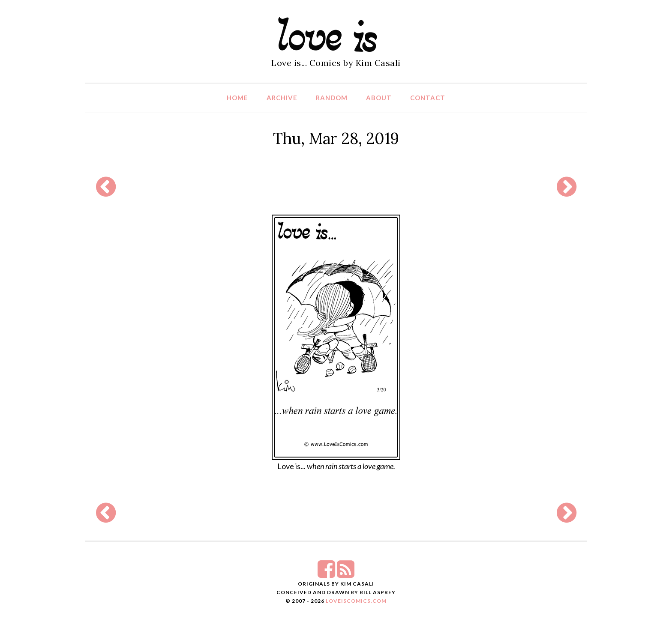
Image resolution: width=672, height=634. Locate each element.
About (379, 98)
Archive (282, 98)
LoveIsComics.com (356, 601)
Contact (428, 98)
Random (332, 98)
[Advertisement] (336, 187)
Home (237, 98)
